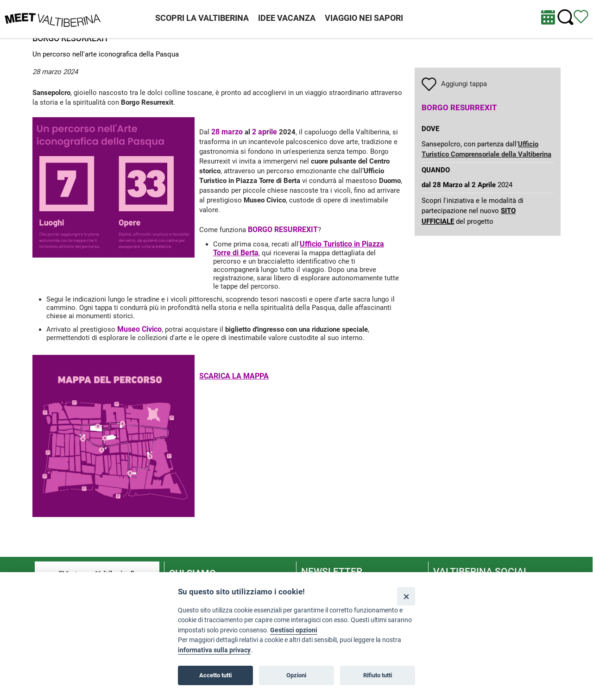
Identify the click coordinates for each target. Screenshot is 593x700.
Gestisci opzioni (294, 630)
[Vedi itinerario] (581, 16)
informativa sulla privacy (214, 650)
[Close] (406, 596)
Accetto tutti (215, 675)
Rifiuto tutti (378, 675)
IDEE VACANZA (287, 18)
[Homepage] (53, 19)
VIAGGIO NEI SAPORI (364, 18)
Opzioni (296, 675)
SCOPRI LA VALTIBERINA (202, 18)
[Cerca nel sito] (565, 17)
